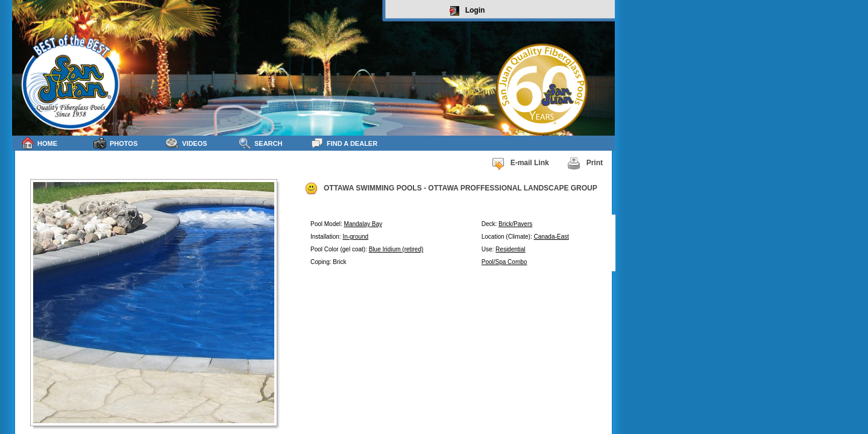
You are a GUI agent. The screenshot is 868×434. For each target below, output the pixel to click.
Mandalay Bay (363, 224)
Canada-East (551, 237)
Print (585, 163)
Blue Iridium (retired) (396, 249)
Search (260, 143)
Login (467, 11)
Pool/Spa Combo (505, 262)
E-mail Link (520, 163)
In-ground (355, 237)
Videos (187, 143)
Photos (115, 143)
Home (39, 143)
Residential (510, 249)
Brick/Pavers (515, 224)
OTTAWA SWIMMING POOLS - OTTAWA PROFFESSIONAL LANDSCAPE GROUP (451, 189)
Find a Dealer (344, 143)
